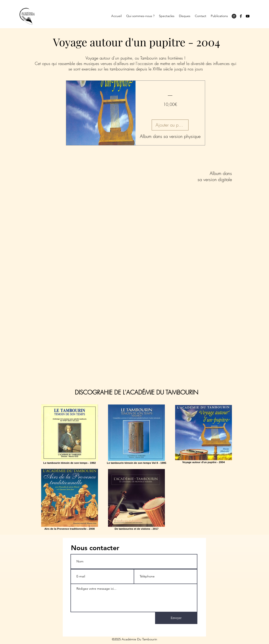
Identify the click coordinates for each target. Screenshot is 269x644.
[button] (140, 16)
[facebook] (241, 16)
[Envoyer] (176, 618)
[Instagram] (234, 16)
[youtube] (248, 16)
